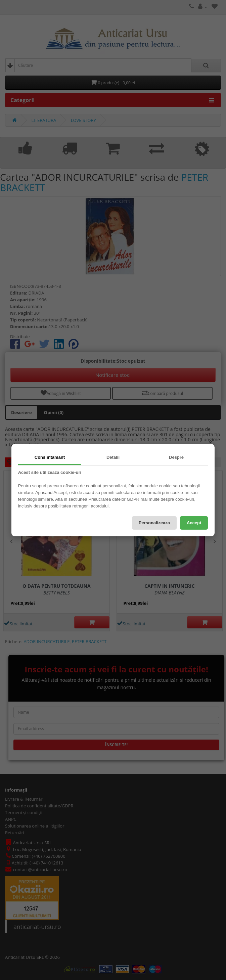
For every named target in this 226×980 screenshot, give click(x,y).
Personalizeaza (154, 523)
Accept (194, 523)
